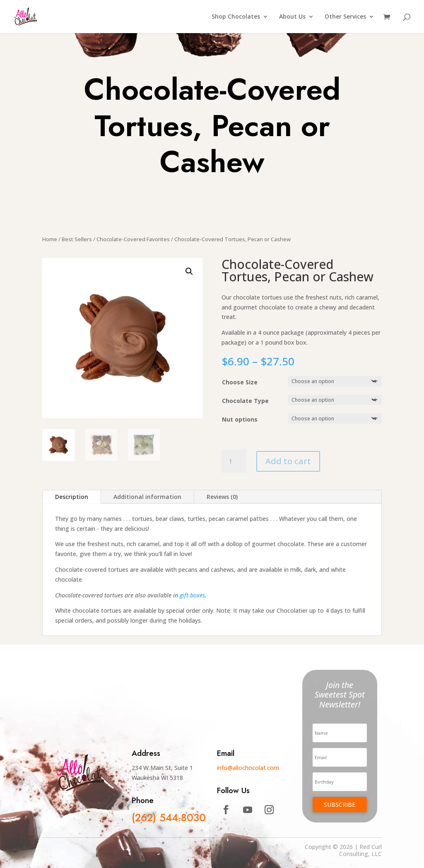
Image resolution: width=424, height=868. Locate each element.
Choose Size (240, 382)
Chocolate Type (245, 401)
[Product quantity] (234, 461)
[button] (189, 271)
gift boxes (192, 595)
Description (72, 497)
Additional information (147, 497)
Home (50, 239)
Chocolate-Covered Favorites (133, 239)
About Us (292, 17)
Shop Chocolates (236, 17)
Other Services (345, 17)
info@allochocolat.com (248, 768)
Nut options (240, 419)
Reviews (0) (222, 497)
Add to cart (288, 461)
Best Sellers (77, 239)
